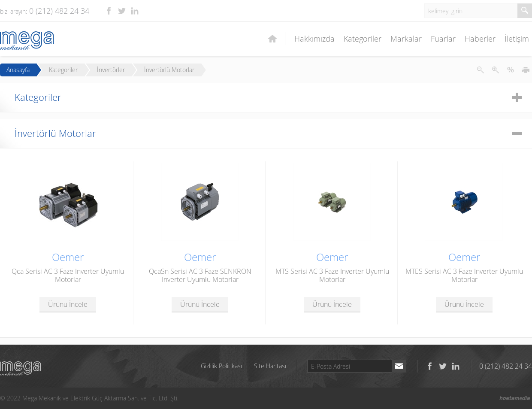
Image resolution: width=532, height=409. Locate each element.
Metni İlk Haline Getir (511, 70)
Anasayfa (18, 70)
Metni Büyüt (496, 70)
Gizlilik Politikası (221, 366)
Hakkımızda (314, 39)
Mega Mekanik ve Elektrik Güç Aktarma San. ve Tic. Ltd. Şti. (21, 368)
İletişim (517, 39)
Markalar (406, 39)
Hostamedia (515, 398)
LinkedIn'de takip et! (135, 11)
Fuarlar (443, 39)
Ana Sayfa (272, 39)
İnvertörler (111, 70)
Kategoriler (363, 39)
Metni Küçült (481, 70)
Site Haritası (270, 366)
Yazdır (526, 70)
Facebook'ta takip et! (109, 11)
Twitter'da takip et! (122, 11)
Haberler (480, 39)
